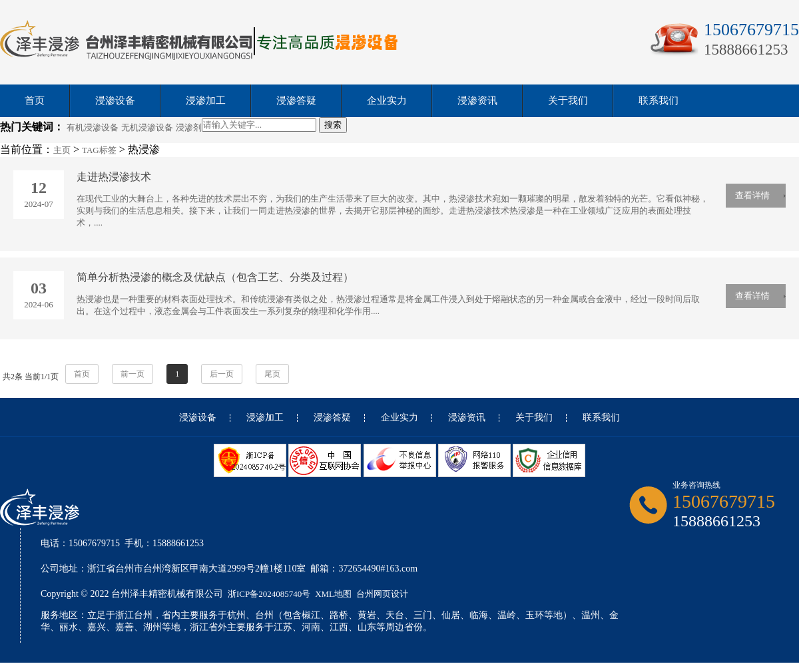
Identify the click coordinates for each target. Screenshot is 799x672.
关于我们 (568, 100)
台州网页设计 (382, 594)
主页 (62, 150)
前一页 (133, 374)
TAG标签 (99, 150)
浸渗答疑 (296, 100)
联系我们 (659, 100)
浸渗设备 (115, 100)
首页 (35, 100)
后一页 (222, 374)
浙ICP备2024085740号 (269, 594)
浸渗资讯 (477, 100)
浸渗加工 (206, 100)
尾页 (272, 374)
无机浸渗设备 (147, 127)
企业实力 (387, 100)
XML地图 (333, 594)
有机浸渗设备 (93, 127)
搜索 (333, 125)
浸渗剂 (189, 127)
